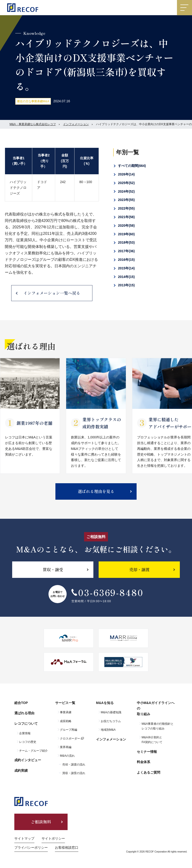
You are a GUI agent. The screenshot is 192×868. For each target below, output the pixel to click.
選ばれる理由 (24, 713)
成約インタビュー (28, 760)
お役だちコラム (111, 721)
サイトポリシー (53, 838)
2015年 (126, 268)
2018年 (126, 242)
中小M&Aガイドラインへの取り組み (156, 709)
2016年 (126, 260)
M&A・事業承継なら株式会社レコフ (33, 124)
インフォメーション (76, 124)
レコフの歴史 (28, 742)
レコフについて (26, 724)
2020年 (126, 226)
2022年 (126, 208)
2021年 (126, 217)
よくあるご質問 (149, 772)
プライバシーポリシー (31, 847)
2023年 (126, 200)
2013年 (126, 285)
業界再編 (66, 747)
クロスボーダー (70, 739)
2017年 (126, 251)
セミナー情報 (147, 752)
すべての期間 (132, 166)
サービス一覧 (65, 703)
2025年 (126, 183)
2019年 (126, 234)
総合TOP (21, 703)
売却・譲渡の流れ (74, 765)
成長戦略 (66, 721)
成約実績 (21, 770)
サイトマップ (24, 838)
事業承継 (66, 712)
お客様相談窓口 (67, 847)
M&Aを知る (105, 703)
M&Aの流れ (67, 756)
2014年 (126, 277)
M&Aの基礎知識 (111, 712)
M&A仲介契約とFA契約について (152, 740)
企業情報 (25, 733)
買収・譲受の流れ (74, 773)
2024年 (126, 191)
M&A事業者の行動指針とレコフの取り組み (158, 726)
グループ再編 (69, 730)
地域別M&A (108, 730)
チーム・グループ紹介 (33, 751)
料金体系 (144, 762)
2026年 (126, 174)
